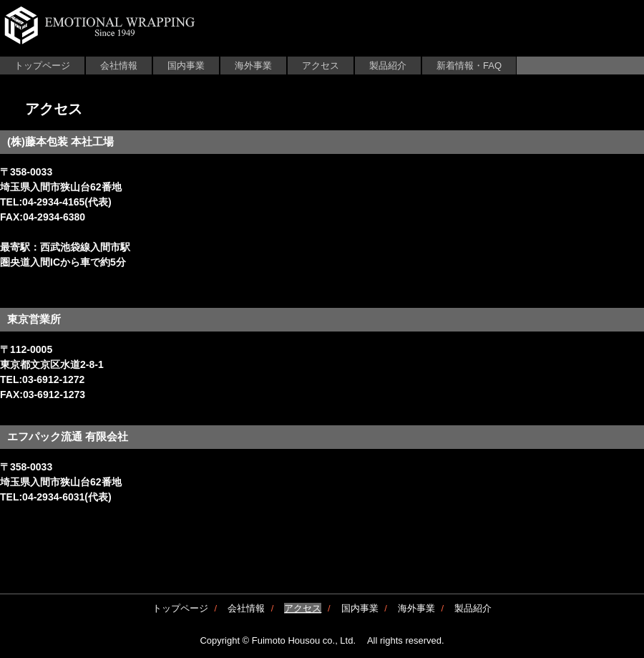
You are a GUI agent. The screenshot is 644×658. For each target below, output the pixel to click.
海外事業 (253, 66)
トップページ (42, 66)
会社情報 (119, 66)
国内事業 (186, 66)
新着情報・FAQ (469, 66)
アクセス (321, 66)
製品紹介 (388, 66)
